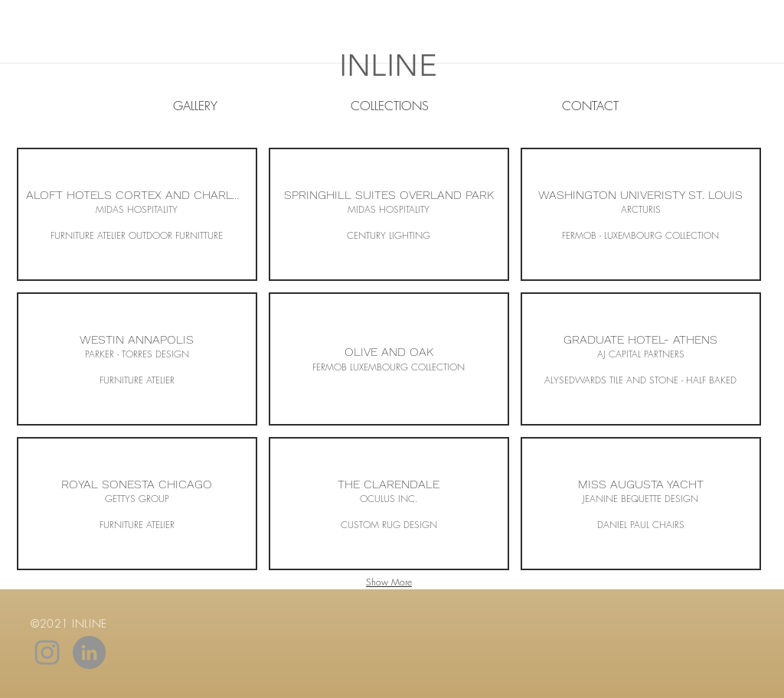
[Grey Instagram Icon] (47, 652)
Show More (389, 582)
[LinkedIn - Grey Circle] (89, 652)
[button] (137, 214)
